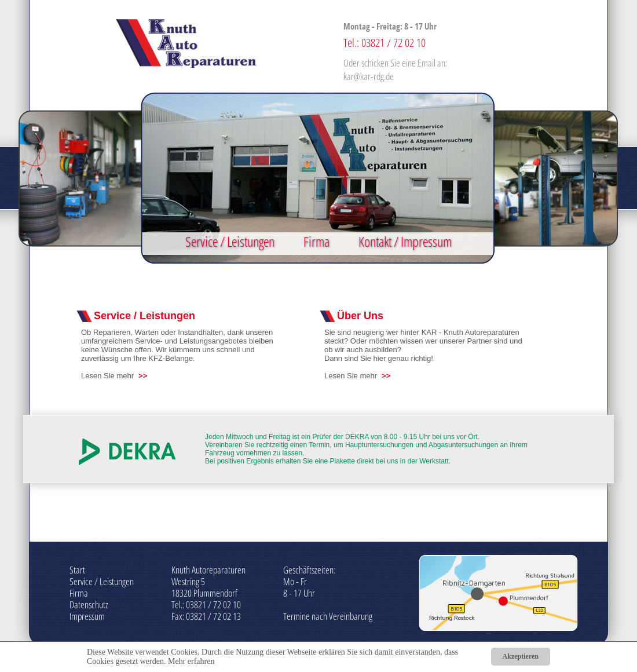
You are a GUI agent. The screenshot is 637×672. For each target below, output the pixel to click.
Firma (316, 241)
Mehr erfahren (191, 661)
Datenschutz (89, 605)
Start (77, 570)
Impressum (87, 616)
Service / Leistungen (230, 241)
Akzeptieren (521, 656)
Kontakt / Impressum (405, 241)
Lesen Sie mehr (107, 376)
